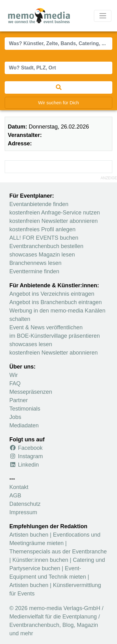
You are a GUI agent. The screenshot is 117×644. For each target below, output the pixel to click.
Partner (19, 400)
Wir (14, 375)
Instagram (26, 456)
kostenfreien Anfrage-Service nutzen (55, 213)
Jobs (15, 417)
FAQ (15, 383)
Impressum (23, 512)
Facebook (26, 448)
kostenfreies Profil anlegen (42, 229)
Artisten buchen (29, 535)
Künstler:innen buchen (40, 560)
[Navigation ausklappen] (103, 16)
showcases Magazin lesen (42, 255)
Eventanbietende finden (39, 204)
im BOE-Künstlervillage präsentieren (55, 336)
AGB (15, 496)
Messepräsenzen (31, 392)
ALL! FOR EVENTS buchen (44, 238)
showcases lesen (31, 344)
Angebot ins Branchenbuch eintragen (56, 302)
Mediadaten (24, 425)
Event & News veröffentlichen (46, 327)
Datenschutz (25, 504)
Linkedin (24, 465)
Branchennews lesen (35, 263)
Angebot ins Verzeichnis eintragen (52, 294)
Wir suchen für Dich (58, 103)
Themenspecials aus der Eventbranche (58, 552)
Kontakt (19, 487)
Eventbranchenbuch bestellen (46, 246)
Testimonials (25, 409)
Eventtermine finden (34, 271)
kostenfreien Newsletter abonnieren (54, 221)
